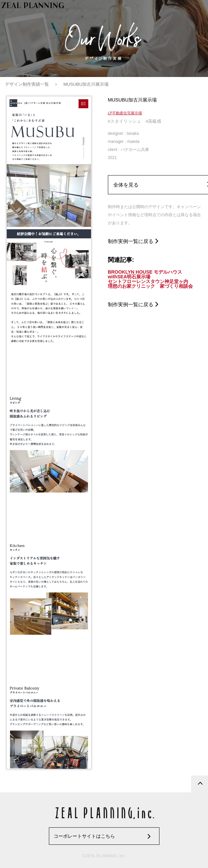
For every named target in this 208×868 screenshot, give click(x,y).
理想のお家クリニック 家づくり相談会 (150, 286)
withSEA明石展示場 (129, 277)
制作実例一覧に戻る (131, 241)
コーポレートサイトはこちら (84, 836)
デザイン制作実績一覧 (27, 84)
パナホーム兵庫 (135, 150)
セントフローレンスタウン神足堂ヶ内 (148, 281)
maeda (133, 142)
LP (110, 113)
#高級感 (153, 121)
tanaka (133, 133)
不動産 (118, 113)
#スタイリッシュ (124, 121)
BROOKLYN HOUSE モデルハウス (145, 272)
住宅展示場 (133, 113)
